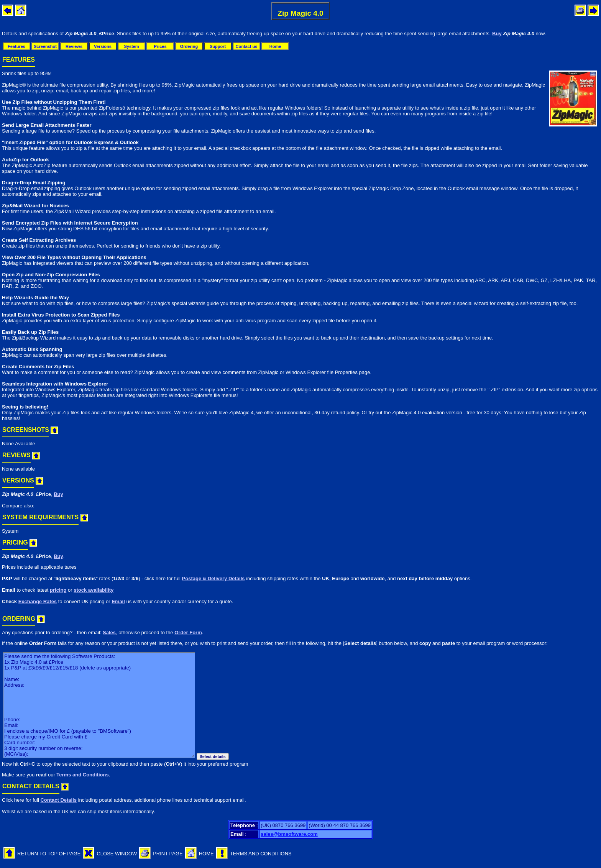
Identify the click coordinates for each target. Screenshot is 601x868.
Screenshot (45, 46)
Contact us (247, 46)
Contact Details (58, 800)
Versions (103, 46)
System (131, 46)
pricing (58, 590)
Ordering (189, 46)
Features (16, 46)
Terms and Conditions (82, 775)
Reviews (74, 46)
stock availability (94, 590)
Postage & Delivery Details (213, 578)
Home (275, 46)
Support (218, 46)
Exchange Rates (38, 601)
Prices (160, 46)
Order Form (188, 633)
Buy (497, 34)
